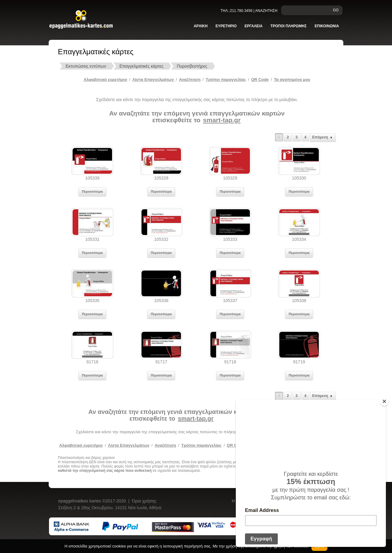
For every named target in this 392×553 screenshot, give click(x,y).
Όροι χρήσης (144, 501)
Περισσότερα (92, 191)
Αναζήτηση (190, 80)
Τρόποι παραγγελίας (201, 445)
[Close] (384, 401)
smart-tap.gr (222, 120)
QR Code (260, 80)
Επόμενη (323, 138)
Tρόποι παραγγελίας (226, 80)
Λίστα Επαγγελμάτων (154, 80)
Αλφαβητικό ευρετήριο (105, 80)
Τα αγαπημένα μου (292, 80)
